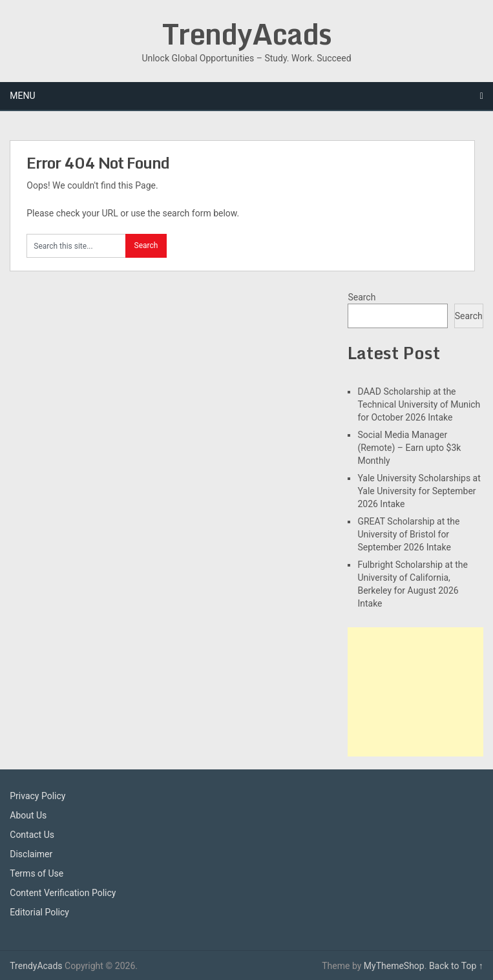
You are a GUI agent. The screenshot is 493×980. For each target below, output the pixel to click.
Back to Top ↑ (456, 966)
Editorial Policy (39, 912)
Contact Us (32, 835)
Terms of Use (37, 873)
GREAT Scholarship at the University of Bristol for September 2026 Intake (408, 534)
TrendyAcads (247, 34)
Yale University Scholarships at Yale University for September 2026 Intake (419, 491)
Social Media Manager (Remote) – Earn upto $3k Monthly (409, 448)
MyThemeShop (394, 966)
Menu (22, 96)
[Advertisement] (415, 692)
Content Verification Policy (63, 893)
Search (362, 297)
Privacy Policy (37, 796)
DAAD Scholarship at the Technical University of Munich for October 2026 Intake (419, 404)
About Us (28, 815)
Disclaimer (31, 854)
